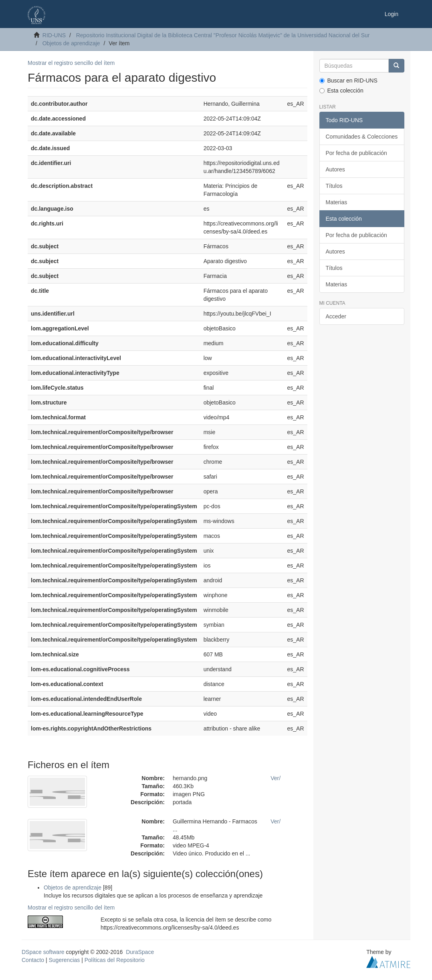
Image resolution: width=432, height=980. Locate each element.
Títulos (334, 186)
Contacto (33, 960)
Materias (337, 202)
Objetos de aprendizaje (71, 43)
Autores (335, 169)
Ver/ (276, 778)
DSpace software (43, 952)
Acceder (336, 316)
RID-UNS (54, 35)
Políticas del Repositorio (115, 960)
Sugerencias (64, 960)
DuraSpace (140, 952)
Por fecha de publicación (356, 153)
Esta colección (341, 91)
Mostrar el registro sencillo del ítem (71, 63)
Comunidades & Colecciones (362, 137)
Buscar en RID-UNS (348, 80)
